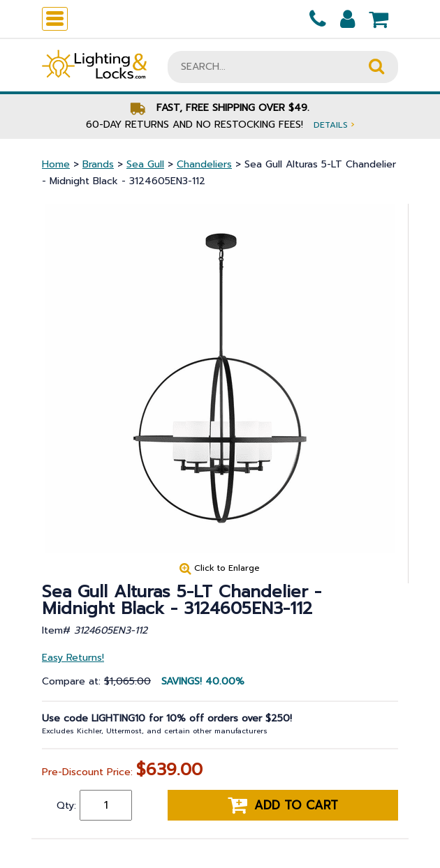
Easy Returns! (73, 658)
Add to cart (283, 805)
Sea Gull (145, 164)
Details (334, 125)
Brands (98, 164)
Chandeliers (204, 164)
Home (56, 164)
